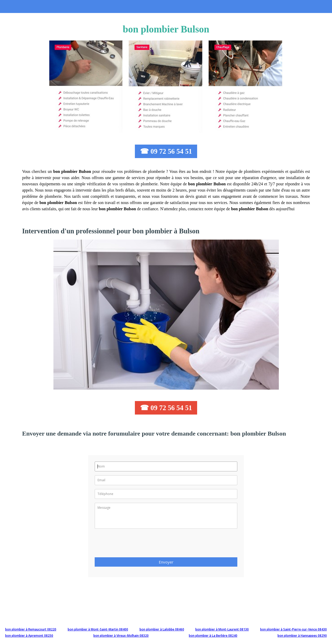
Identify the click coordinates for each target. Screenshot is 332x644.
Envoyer (166, 562)
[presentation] (134, 545)
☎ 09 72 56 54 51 (166, 151)
